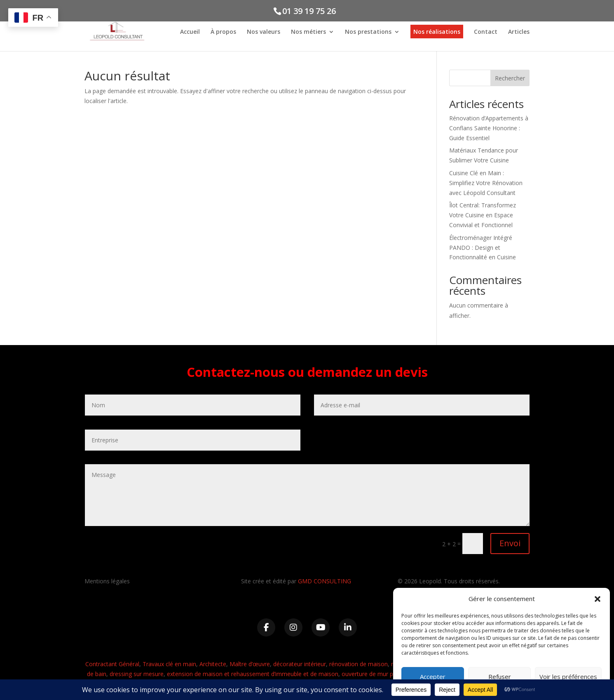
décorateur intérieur (300, 664)
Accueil (190, 32)
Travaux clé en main (169, 664)
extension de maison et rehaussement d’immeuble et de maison (253, 674)
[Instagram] (293, 627)
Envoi (510, 543)
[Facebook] (266, 627)
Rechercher (510, 78)
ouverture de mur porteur (376, 674)
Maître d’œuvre (250, 664)
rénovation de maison (359, 664)
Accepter (433, 677)
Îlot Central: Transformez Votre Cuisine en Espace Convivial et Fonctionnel (483, 215)
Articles (519, 32)
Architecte (213, 664)
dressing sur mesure (137, 674)
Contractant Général (112, 664)
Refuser (500, 677)
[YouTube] (321, 627)
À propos (223, 32)
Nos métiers (308, 32)
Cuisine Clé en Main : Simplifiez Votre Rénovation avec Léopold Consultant (486, 183)
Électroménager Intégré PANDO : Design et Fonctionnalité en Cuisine (483, 248)
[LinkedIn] (348, 627)
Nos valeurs (264, 32)
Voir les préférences (568, 677)
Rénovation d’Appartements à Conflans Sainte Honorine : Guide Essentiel (489, 128)
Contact (486, 32)
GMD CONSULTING (325, 581)
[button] (598, 599)
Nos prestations (368, 32)
